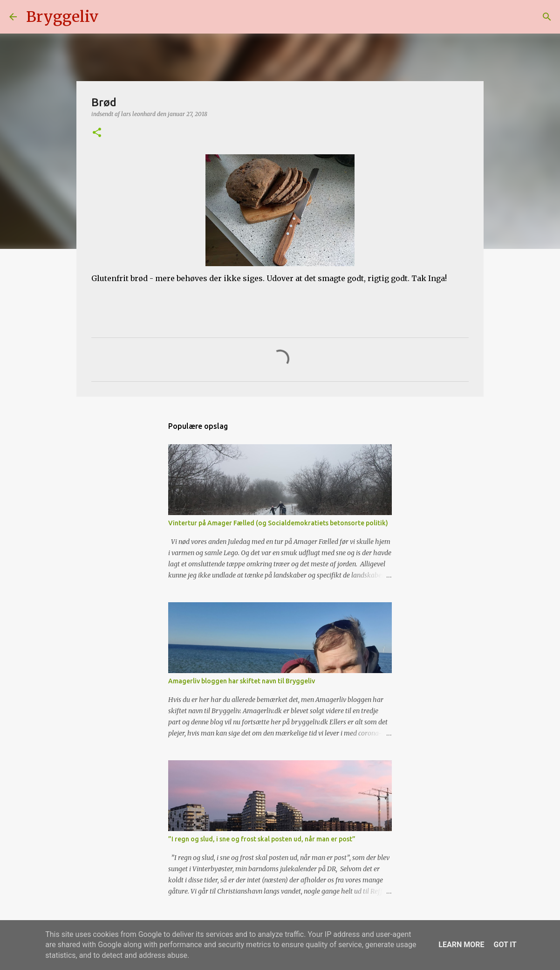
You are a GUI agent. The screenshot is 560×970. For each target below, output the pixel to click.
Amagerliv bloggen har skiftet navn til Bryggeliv (242, 681)
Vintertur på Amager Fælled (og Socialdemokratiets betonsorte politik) (278, 523)
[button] (97, 133)
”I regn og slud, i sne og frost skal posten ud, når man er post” (262, 839)
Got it (505, 945)
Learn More (461, 945)
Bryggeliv (62, 17)
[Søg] (111, 17)
